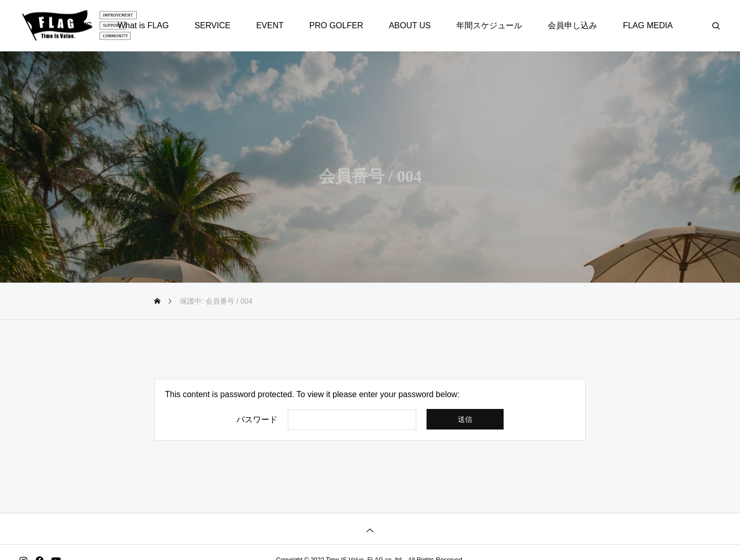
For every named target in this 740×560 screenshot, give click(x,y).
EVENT (270, 25)
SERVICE (212, 25)
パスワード (257, 420)
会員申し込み (572, 25)
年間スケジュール (489, 25)
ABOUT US (410, 25)
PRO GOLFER (336, 25)
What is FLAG (143, 25)
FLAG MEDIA (648, 25)
